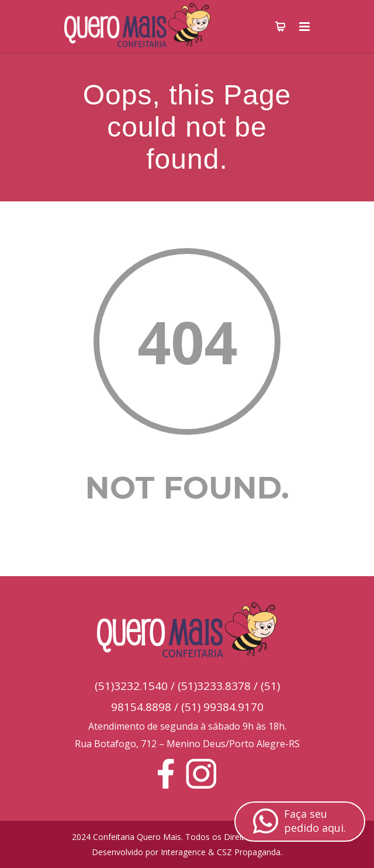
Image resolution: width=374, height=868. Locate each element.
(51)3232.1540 (131, 686)
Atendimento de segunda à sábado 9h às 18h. (187, 726)
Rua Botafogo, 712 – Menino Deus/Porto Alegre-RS (187, 744)
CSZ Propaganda (249, 852)
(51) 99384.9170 (222, 707)
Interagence (183, 852)
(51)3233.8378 (214, 686)
